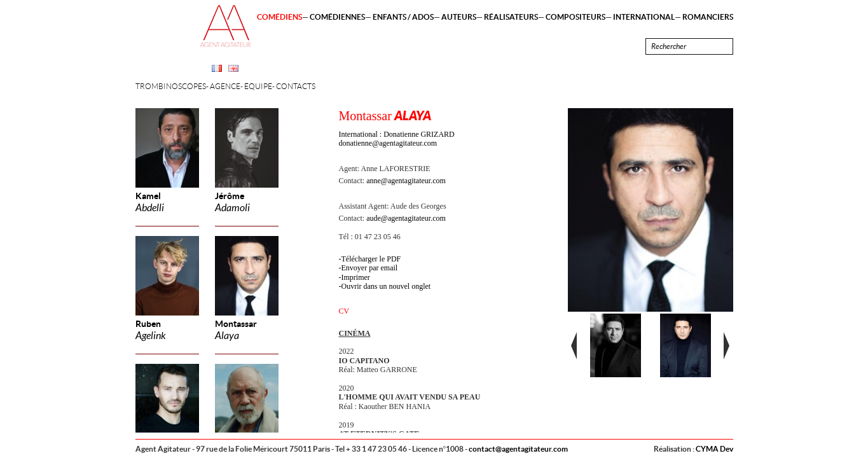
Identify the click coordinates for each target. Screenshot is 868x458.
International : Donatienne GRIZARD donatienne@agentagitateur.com (397, 139)
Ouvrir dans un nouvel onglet (386, 286)
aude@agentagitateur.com (406, 218)
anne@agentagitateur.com (406, 181)
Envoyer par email (370, 268)
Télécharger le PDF (371, 259)
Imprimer (356, 277)
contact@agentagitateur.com (518, 449)
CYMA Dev (714, 449)
